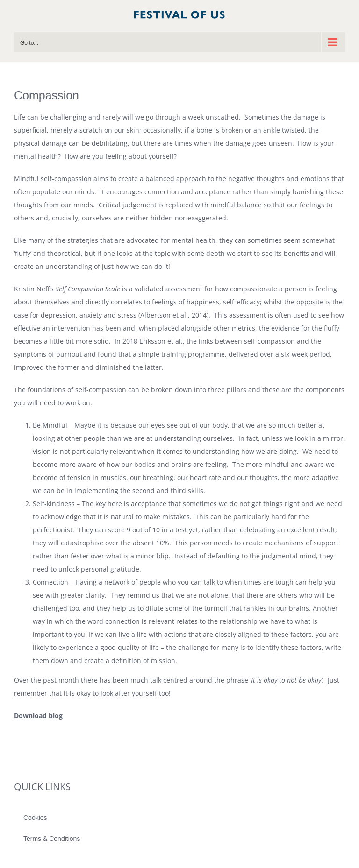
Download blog (38, 716)
